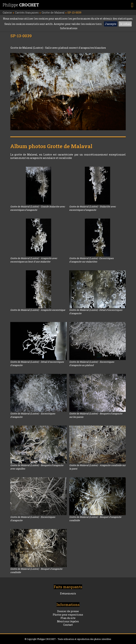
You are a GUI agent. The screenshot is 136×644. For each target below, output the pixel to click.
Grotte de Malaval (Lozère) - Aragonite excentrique (38, 310)
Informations (69, 28)
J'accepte (111, 24)
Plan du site (68, 618)
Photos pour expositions (68, 615)
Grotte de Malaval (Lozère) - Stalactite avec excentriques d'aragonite (93, 208)
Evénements (68, 593)
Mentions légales (68, 621)
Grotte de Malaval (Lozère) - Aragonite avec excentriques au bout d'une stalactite (34, 260)
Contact (68, 625)
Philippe (21, 5)
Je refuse (125, 24)
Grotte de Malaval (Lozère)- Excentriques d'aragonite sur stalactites (91, 260)
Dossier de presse (68, 611)
